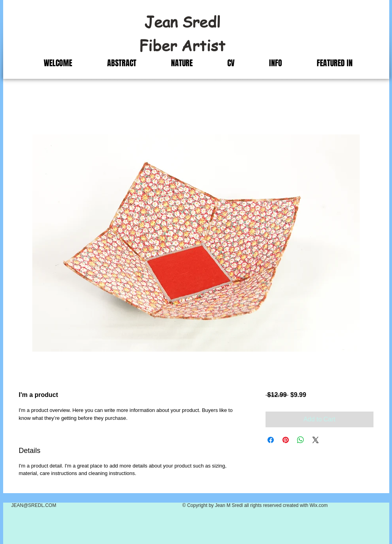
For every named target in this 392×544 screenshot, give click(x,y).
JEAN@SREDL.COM (34, 505)
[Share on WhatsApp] (301, 440)
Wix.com (319, 505)
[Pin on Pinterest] (286, 440)
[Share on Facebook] (271, 440)
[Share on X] (316, 440)
